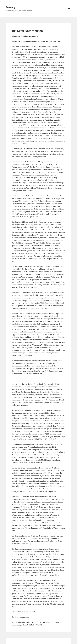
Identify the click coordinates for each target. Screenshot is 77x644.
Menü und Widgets (69, 11)
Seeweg (10, 7)
